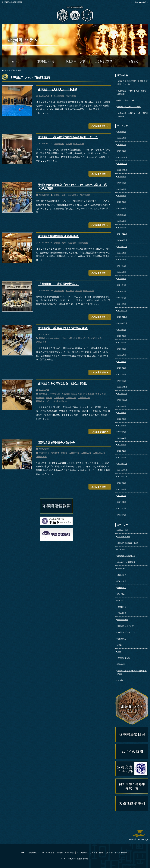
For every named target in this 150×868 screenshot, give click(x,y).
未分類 (120, 680)
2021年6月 (122, 502)
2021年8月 (122, 489)
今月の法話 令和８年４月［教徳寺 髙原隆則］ (133, 92)
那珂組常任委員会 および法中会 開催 (63, 328)
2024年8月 (122, 259)
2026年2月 (122, 145)
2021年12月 (122, 464)
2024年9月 (122, 253)
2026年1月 (122, 151)
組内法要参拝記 (124, 537)
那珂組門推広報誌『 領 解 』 (129, 543)
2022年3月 (122, 445)
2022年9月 (122, 406)
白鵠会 (120, 645)
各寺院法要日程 (124, 658)
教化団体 (70, 290)
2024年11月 (122, 240)
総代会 (69, 144)
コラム (135, 2)
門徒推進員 (71, 96)
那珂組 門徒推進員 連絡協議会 (58, 236)
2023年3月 (122, 368)
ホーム (7, 70)
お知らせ (145, 2)
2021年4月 (122, 515)
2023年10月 (122, 323)
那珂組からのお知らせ (134, 61)
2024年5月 (122, 279)
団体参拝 (121, 664)
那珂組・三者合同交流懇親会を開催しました (68, 137)
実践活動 (72, 243)
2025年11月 (122, 164)
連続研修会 (59, 96)
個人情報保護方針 (122, 853)
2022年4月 (122, 438)
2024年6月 (122, 272)
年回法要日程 (82, 853)
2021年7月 (122, 496)
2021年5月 (122, 508)
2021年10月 (122, 476)
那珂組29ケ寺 (46, 61)
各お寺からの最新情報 (126, 562)
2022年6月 (122, 426)
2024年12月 (122, 234)
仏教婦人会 (41, 342)
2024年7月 (122, 266)
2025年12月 (122, 157)
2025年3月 (122, 215)
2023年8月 (122, 336)
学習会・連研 (60, 195)
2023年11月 (122, 317)
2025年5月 (122, 202)
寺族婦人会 (62, 401)
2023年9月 (122, 330)
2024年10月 (122, 247)
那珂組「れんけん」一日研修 (58, 89)
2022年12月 (122, 387)
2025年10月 (122, 170)
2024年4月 (122, 285)
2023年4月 (122, 362)
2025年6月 (122, 196)
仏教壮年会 (79, 144)
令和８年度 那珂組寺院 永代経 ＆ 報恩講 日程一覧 (132, 83)
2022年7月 (122, 419)
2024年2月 (122, 298)
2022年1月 (122, 457)
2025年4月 (122, 208)
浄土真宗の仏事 (75, 61)
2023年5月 (122, 355)
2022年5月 (122, 432)
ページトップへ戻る (139, 835)
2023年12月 (122, 311)
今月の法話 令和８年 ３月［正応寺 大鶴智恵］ (133, 115)
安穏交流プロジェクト (126, 632)
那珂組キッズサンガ (46, 401)
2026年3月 (122, 138)
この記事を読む (100, 126)
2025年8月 (122, 183)
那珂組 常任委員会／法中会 (57, 443)
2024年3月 (122, 291)
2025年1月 (122, 228)
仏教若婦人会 (84, 398)
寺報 (119, 652)
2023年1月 (122, 381)
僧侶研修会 (101, 394)
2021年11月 (122, 470)
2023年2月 (122, 374)
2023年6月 (122, 349)
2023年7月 (122, 342)
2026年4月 (122, 132)
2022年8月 (122, 413)
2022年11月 (122, 394)
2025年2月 (122, 221)
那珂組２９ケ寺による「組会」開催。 (64, 383)
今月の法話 (122, 549)
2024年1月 (122, 304)
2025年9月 (122, 177)
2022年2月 (122, 451)
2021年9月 (122, 483)
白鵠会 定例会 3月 (126, 100)
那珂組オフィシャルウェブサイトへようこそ (16, 61)
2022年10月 (122, 400)
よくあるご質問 (104, 61)
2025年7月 (122, 189)
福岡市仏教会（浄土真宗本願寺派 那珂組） (132, 672)
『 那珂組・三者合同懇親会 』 (58, 284)
